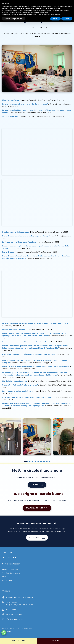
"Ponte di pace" (8, 252)
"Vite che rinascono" (10, 116)
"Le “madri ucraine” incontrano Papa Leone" (20, 242)
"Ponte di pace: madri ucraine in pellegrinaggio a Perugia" (26, 236)
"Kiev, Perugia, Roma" (10, 100)
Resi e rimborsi (8, 580)
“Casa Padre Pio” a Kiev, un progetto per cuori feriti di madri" (27, 397)
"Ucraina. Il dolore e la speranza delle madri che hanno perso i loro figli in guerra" (35, 367)
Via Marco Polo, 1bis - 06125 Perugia (19, 598)
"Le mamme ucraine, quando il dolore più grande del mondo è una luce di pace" (35, 323)
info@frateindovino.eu (14, 619)
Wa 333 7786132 (12, 610)
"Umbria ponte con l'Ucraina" (13, 330)
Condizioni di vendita (10, 569)
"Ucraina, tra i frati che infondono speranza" (20, 385)
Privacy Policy (19, 629)
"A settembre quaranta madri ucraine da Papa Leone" (24, 342)
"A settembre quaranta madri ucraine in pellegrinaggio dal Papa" (29, 354)
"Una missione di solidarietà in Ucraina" (18, 391)
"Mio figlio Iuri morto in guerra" (14, 381)
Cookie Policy (28, 629)
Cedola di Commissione (11, 573)
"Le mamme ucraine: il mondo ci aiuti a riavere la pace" (25, 104)
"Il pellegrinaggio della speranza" (15, 232)
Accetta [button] (67, 19)
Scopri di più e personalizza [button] (13, 19)
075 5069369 (13, 602)
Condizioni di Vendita (8, 629)
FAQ (4, 577)
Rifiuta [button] (55, 19)
